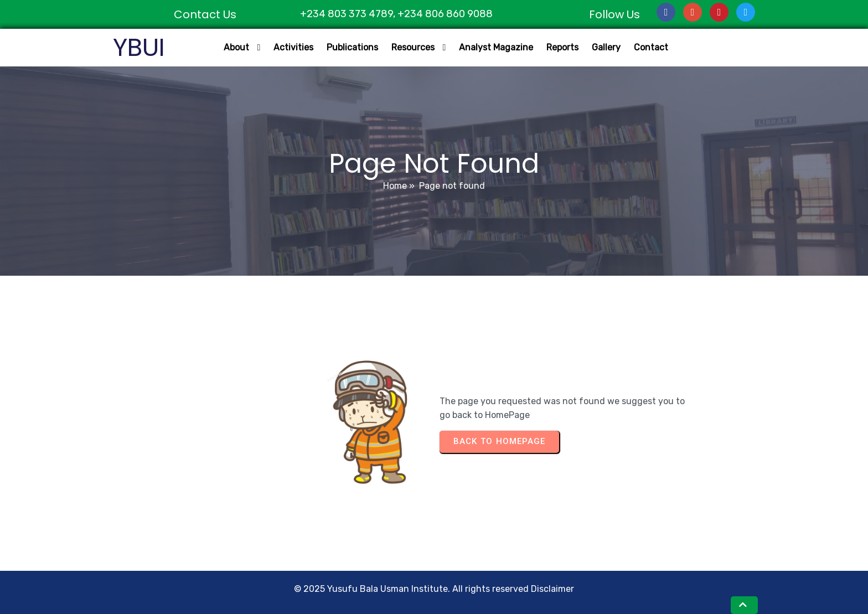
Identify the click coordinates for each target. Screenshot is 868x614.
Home (395, 186)
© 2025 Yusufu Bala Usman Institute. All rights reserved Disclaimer (434, 589)
